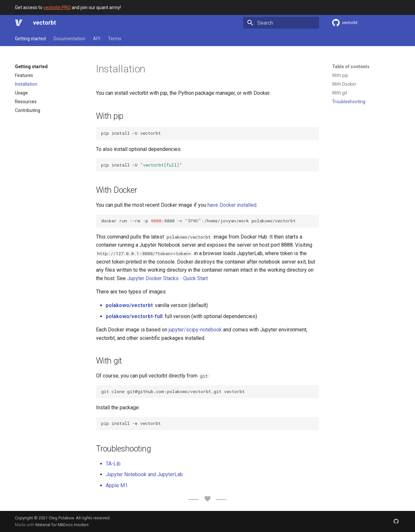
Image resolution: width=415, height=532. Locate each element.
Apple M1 (117, 485)
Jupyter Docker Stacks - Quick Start (167, 278)
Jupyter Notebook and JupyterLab (144, 474)
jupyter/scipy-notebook (195, 330)
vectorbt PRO (57, 7)
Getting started (30, 39)
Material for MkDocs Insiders (62, 525)
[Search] (281, 23)
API (97, 39)
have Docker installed (232, 205)
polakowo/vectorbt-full (134, 316)
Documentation (69, 39)
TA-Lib (113, 464)
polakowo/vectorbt (129, 305)
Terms (115, 39)
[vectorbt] (19, 23)
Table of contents (351, 67)
